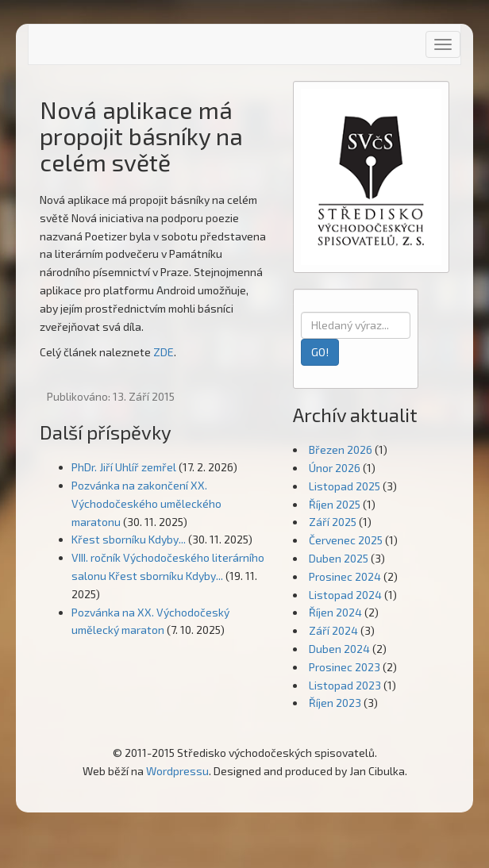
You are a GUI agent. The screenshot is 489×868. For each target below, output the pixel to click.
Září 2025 (333, 522)
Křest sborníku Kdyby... (129, 539)
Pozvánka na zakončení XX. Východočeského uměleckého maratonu (146, 503)
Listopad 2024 (345, 595)
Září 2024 (333, 630)
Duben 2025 (339, 558)
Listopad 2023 (345, 685)
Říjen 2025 (335, 504)
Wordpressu (177, 771)
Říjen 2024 (335, 612)
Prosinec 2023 (345, 667)
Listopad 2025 (345, 486)
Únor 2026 (335, 468)
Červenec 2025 (346, 540)
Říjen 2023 (335, 703)
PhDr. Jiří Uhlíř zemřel (124, 467)
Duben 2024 (339, 649)
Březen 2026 (341, 449)
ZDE (164, 352)
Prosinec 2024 (345, 576)
